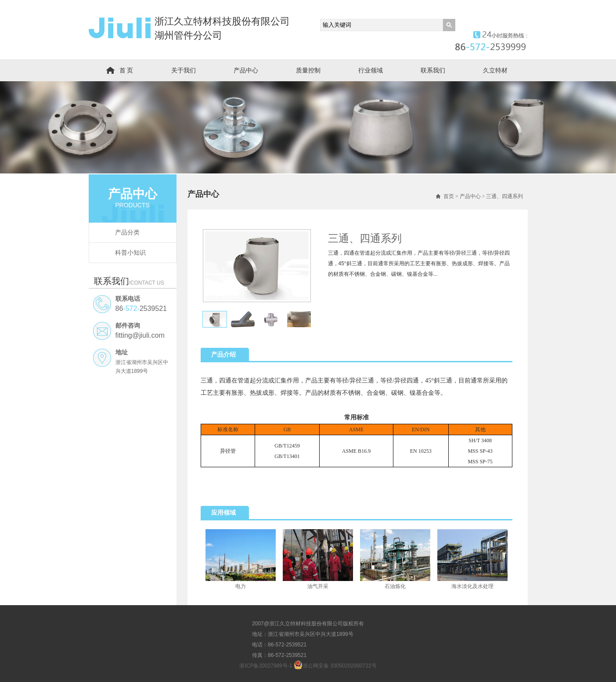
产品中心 (246, 70)
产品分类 (127, 232)
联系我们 (433, 70)
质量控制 (308, 70)
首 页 (126, 70)
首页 (449, 196)
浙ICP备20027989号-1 (266, 666)
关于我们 (184, 70)
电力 (241, 586)
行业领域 (371, 70)
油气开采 (318, 586)
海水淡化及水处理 (472, 586)
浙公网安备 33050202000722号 (335, 665)
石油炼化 (395, 586)
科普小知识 (130, 253)
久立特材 (495, 70)
